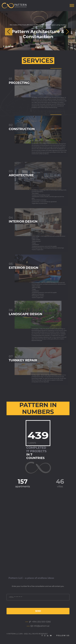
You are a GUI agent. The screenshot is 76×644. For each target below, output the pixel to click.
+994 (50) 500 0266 (40, 622)
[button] (67, 32)
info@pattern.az (40, 626)
